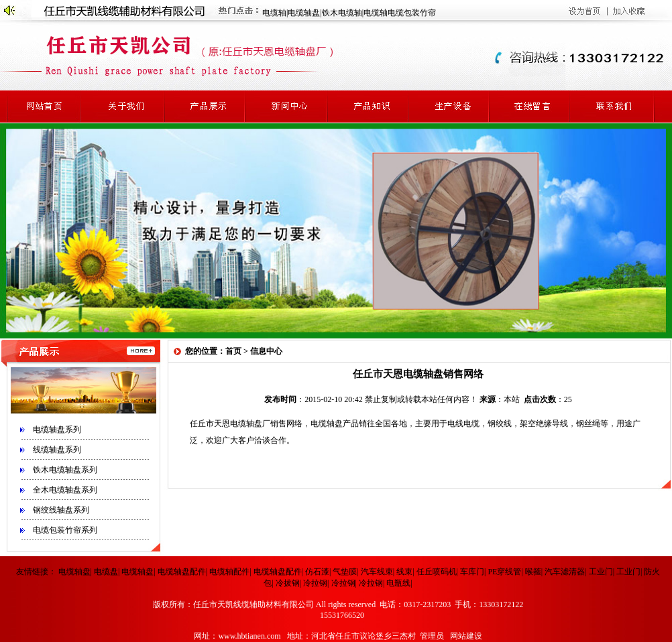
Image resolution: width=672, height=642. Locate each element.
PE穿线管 (504, 572)
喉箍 (533, 572)
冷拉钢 (315, 583)
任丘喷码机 (437, 572)
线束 (404, 572)
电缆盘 (106, 572)
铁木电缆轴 (342, 13)
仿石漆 (317, 572)
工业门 (601, 572)
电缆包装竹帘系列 (65, 530)
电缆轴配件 (229, 572)
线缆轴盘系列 (57, 450)
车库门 (472, 572)
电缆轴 (274, 13)
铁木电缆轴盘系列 (65, 470)
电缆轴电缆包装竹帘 (400, 13)
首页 (233, 351)
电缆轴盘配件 (182, 572)
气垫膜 (345, 572)
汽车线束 (377, 572)
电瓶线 (398, 583)
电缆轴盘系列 (57, 430)
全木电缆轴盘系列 (65, 490)
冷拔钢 (288, 583)
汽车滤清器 (565, 572)
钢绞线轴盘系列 (61, 510)
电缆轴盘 (304, 13)
